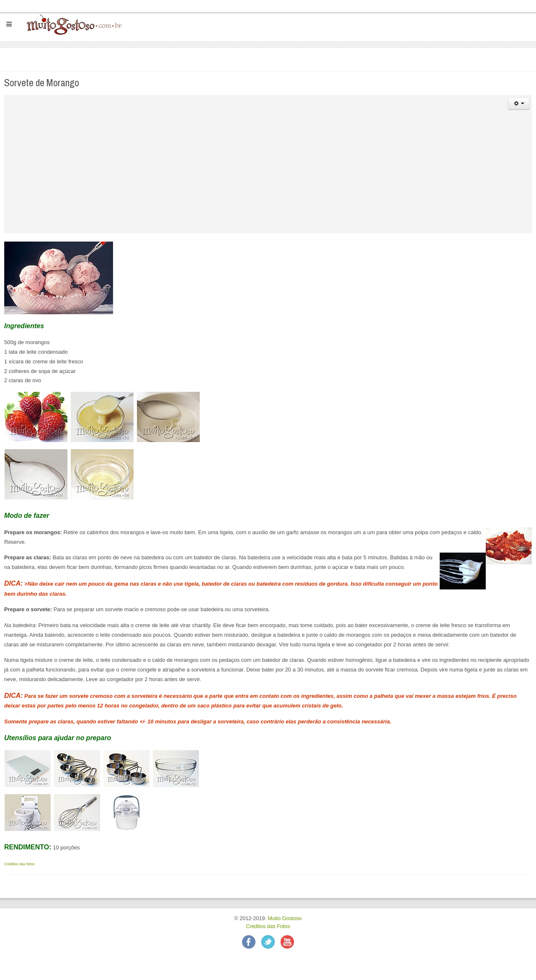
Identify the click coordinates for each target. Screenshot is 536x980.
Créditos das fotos (19, 864)
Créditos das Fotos (268, 926)
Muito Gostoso (285, 918)
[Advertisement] (268, 175)
